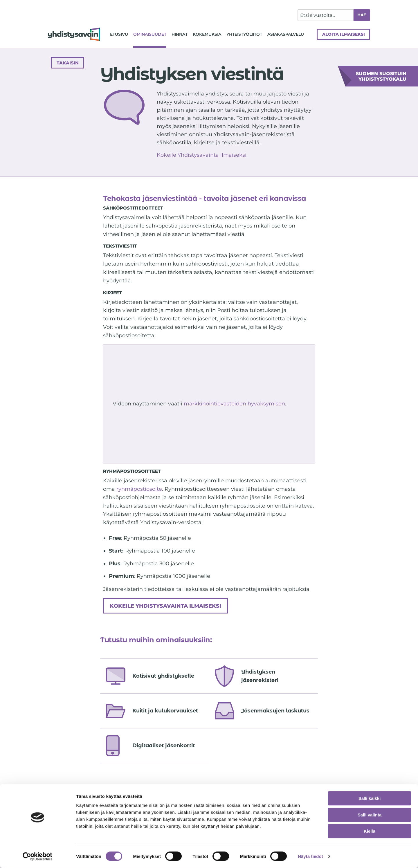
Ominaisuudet (150, 34)
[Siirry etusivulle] (74, 34)
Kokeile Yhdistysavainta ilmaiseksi (202, 155)
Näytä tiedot (310, 857)
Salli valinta (370, 815)
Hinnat (180, 34)
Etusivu (119, 34)
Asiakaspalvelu (286, 34)
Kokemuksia (207, 34)
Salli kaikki (370, 798)
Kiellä (370, 831)
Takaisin (68, 63)
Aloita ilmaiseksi (344, 34)
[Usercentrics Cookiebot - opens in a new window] (38, 857)
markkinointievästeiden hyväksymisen (234, 404)
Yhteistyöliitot (244, 34)
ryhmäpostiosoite (139, 489)
